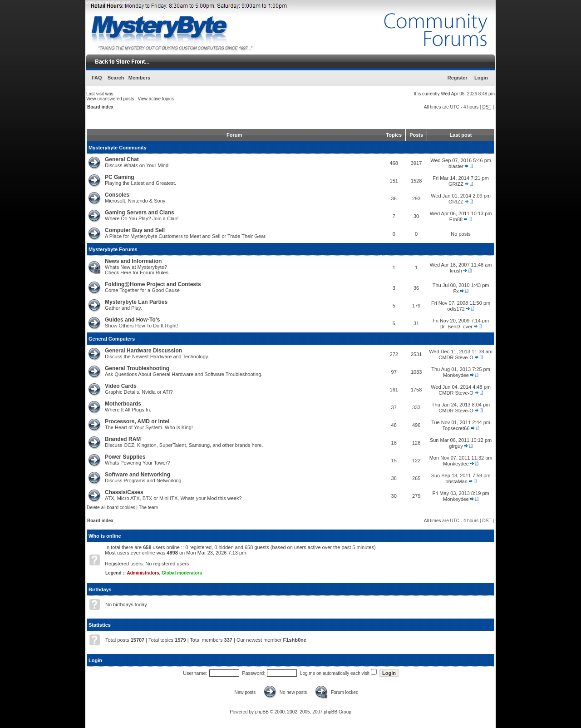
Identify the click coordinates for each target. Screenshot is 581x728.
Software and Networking (138, 475)
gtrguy (456, 446)
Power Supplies (125, 457)
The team (148, 508)
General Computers (112, 339)
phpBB (262, 712)
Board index (100, 107)
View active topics (156, 99)
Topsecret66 (456, 428)
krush (456, 271)
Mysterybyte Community (118, 148)
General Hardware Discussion (143, 351)
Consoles (117, 195)
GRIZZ (456, 184)
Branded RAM (123, 439)
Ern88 (456, 219)
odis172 (456, 309)
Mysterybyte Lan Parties (136, 302)
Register (458, 78)
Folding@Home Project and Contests (153, 284)
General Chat (122, 159)
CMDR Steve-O (456, 357)
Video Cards (121, 386)
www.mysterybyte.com (108, 2)
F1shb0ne (295, 640)
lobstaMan (456, 481)
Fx (456, 291)
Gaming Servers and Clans (140, 213)
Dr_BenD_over (456, 327)
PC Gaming (120, 177)
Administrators (143, 573)
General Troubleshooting (137, 368)
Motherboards (123, 404)
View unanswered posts (110, 99)
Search (116, 78)
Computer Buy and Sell (135, 230)
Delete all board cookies (111, 508)
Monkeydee (456, 375)
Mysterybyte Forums (113, 249)
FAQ (97, 78)
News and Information (133, 261)
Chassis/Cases (124, 492)
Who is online (105, 536)
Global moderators (182, 573)
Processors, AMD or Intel (137, 421)
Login (481, 78)
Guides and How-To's (132, 320)
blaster (456, 166)
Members (139, 78)
